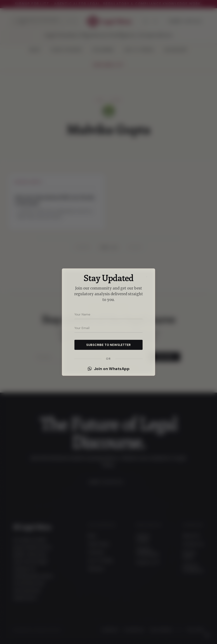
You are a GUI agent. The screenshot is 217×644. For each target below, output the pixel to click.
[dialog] (108, 322)
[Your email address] (108, 328)
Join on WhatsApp (108, 369)
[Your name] (108, 314)
